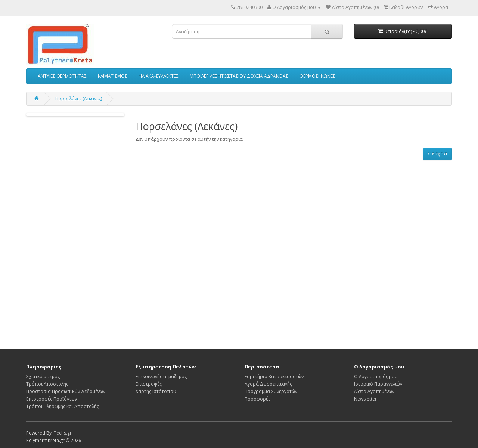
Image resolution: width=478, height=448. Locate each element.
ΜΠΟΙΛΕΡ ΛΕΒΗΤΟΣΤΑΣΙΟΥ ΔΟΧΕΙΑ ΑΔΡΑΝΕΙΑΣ (239, 76)
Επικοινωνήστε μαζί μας (161, 376)
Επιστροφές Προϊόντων (52, 399)
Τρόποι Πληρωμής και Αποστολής (63, 406)
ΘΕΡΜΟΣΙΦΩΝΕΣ (317, 76)
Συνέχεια (437, 154)
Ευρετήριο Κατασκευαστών (274, 376)
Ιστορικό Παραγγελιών (378, 384)
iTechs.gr (62, 433)
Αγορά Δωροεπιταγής (268, 384)
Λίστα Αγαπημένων (374, 391)
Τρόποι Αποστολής (47, 384)
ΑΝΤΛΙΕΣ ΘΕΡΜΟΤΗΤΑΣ (62, 76)
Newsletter (365, 399)
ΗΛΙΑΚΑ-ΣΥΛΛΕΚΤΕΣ (159, 76)
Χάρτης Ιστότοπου (156, 391)
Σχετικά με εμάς (43, 376)
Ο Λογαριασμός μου (376, 376)
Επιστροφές (149, 384)
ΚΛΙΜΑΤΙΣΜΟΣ (113, 76)
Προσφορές (257, 399)
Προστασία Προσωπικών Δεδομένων (66, 391)
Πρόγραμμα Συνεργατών (271, 391)
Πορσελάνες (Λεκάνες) (79, 98)
